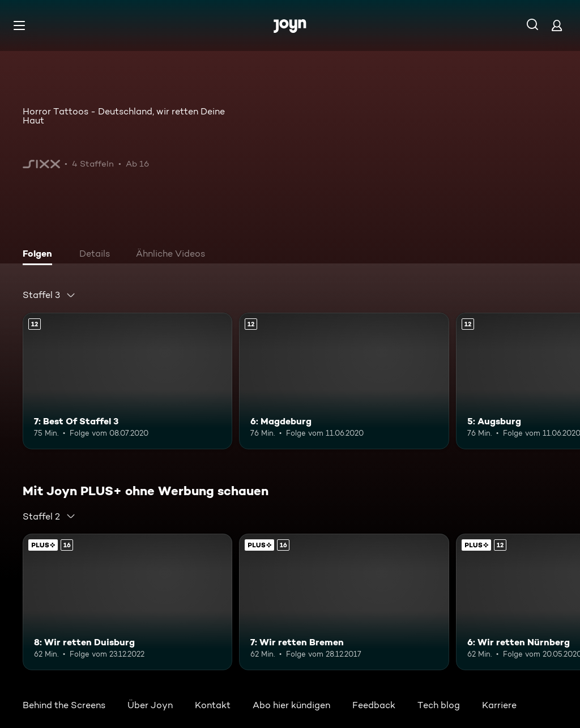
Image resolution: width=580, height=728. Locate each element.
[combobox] (49, 295)
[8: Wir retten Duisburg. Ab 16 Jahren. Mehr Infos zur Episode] (127, 602)
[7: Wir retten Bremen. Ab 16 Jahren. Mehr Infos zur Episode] (344, 602)
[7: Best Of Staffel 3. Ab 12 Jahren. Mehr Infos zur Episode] (127, 381)
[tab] (40, 255)
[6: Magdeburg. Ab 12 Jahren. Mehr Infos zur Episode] (344, 381)
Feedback (374, 705)
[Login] (557, 25)
